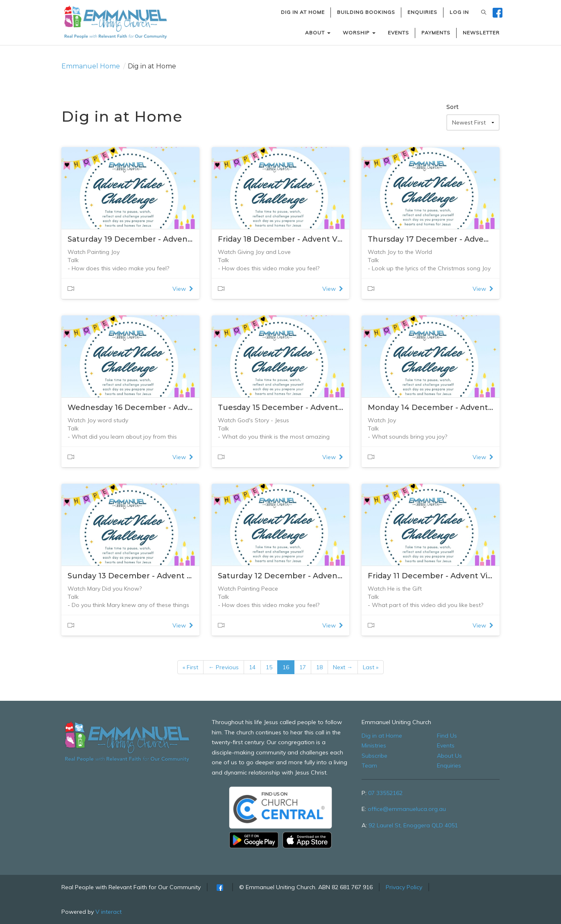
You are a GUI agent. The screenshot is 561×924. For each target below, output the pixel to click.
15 (269, 667)
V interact (109, 912)
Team (369, 765)
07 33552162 (385, 793)
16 (286, 667)
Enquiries (449, 765)
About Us (449, 756)
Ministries (374, 745)
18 (319, 667)
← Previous (224, 667)
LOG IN (459, 12)
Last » (371, 667)
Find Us (447, 736)
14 (252, 667)
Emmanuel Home (91, 66)
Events (446, 745)
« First (190, 667)
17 (303, 667)
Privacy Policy (404, 887)
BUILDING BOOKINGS (366, 12)
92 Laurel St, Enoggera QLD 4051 (413, 825)
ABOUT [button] (318, 33)
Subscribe (374, 756)
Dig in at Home (382, 736)
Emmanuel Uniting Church (396, 722)
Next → (343, 667)
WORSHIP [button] (359, 33)
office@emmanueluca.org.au (407, 809)
